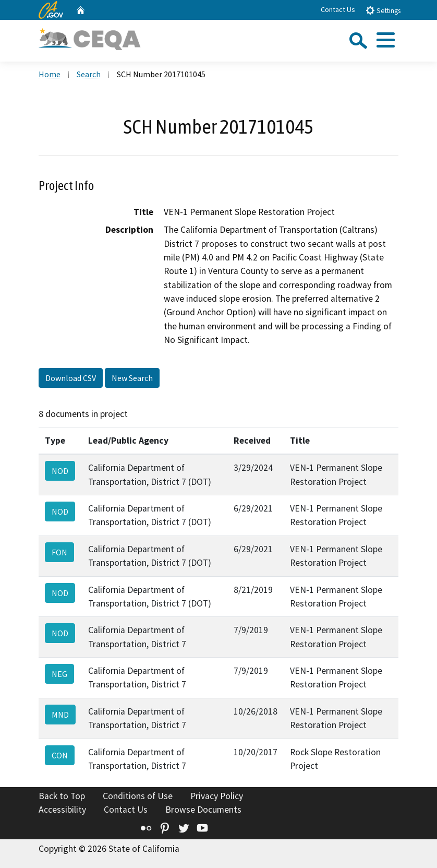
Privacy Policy (217, 796)
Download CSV (71, 378)
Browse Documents (203, 810)
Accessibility (62, 810)
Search (89, 74)
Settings (383, 10)
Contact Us (338, 9)
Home (50, 74)
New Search (132, 378)
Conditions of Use (138, 796)
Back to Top (62, 796)
